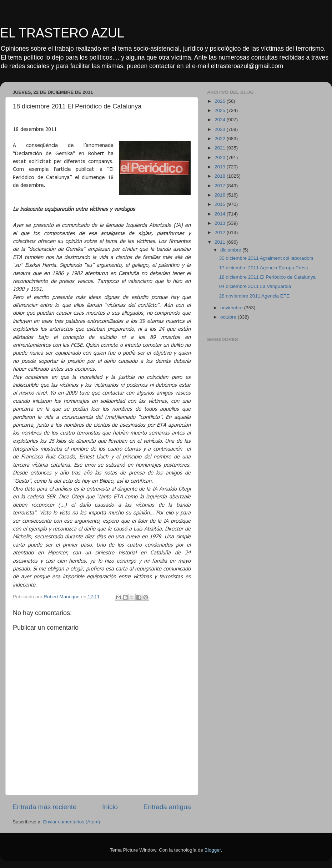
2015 (221, 204)
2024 (221, 120)
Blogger (213, 850)
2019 (221, 167)
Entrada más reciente (45, 807)
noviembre (232, 308)
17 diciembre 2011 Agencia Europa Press (263, 268)
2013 (221, 223)
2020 (221, 158)
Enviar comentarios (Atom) (72, 822)
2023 (221, 129)
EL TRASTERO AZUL (62, 33)
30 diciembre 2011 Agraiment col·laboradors (266, 258)
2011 (221, 242)
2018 (221, 176)
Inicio (110, 807)
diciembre (231, 250)
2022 (221, 139)
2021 (221, 148)
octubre (229, 317)
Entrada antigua (167, 807)
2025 (221, 110)
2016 (221, 195)
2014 (221, 214)
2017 (221, 186)
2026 (221, 101)
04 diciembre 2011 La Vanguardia (255, 286)
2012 (221, 232)
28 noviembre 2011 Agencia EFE (254, 296)
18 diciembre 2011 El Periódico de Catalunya (267, 277)
